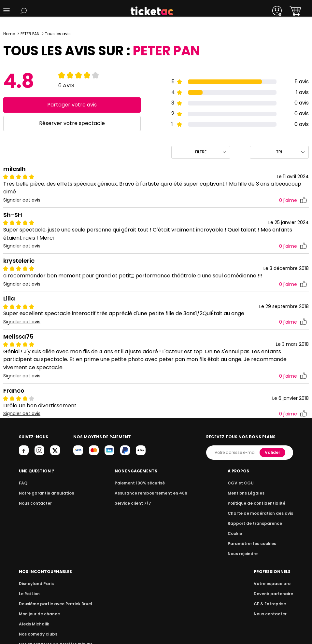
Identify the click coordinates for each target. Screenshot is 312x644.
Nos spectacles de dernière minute (258, 544)
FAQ (23, 483)
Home (9, 34)
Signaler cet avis (22, 200)
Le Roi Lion (234, 493)
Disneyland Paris (240, 483)
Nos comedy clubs (242, 533)
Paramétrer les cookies (177, 544)
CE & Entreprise (34, 604)
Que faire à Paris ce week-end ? (255, 554)
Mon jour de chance (243, 513)
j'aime (293, 200)
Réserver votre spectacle (72, 123)
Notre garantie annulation (45, 493)
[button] (7, 11)
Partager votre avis (72, 105)
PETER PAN (31, 34)
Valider (273, 452)
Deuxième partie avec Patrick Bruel (258, 503)
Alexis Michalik (238, 523)
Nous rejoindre (169, 554)
